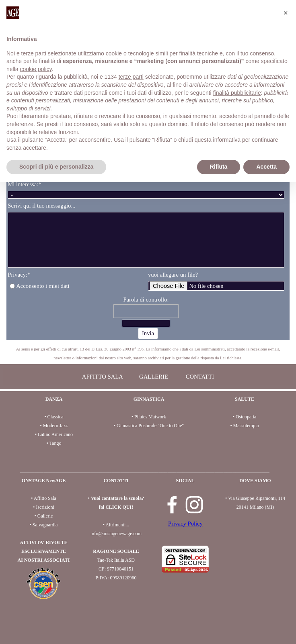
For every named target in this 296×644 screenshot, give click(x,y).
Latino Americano (55, 434)
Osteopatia (246, 417)
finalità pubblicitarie (237, 93)
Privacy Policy (185, 524)
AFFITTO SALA (103, 377)
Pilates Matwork (150, 417)
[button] (286, 13)
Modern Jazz (55, 426)
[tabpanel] (148, 353)
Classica (55, 417)
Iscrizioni (45, 507)
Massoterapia (246, 426)
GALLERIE (154, 377)
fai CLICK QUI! (116, 507)
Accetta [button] (266, 167)
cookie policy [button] (36, 69)
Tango (55, 443)
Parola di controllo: (146, 300)
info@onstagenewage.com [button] (116, 534)
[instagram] (194, 505)
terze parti (131, 77)
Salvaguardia (45, 525)
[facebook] (172, 505)
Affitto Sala (45, 498)
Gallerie (45, 516)
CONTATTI (200, 377)
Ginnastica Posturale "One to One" (150, 426)
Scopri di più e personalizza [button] (56, 167)
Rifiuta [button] (219, 167)
